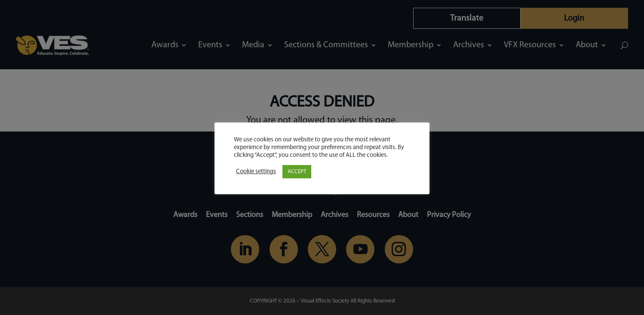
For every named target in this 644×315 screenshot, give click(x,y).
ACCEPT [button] (297, 172)
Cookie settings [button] (256, 172)
